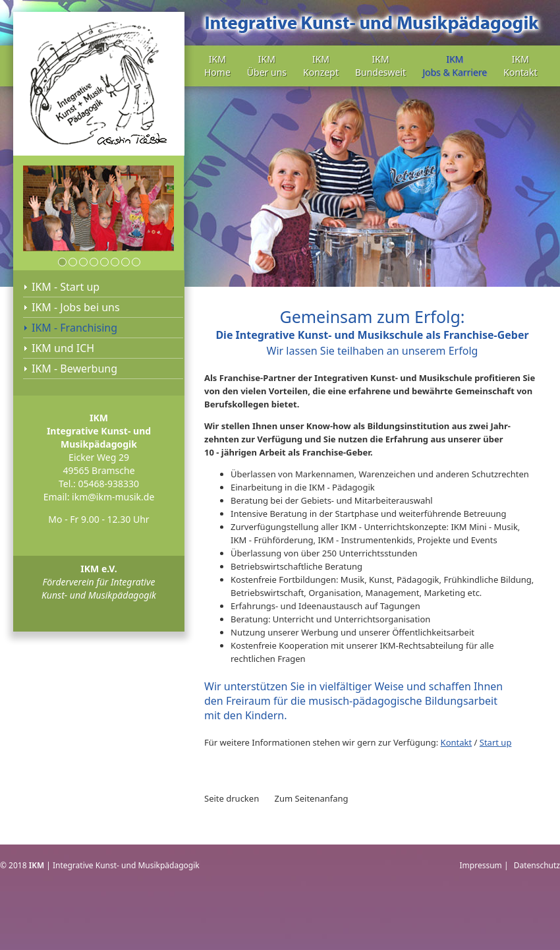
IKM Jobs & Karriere (455, 66)
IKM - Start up (66, 287)
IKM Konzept (321, 66)
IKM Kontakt (520, 66)
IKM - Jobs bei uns (76, 307)
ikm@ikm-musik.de (113, 497)
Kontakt (457, 742)
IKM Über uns (267, 66)
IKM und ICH (63, 348)
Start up (496, 742)
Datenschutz (537, 865)
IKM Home (217, 66)
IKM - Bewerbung (74, 369)
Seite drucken (232, 798)
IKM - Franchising (74, 328)
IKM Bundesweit (380, 66)
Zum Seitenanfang (312, 798)
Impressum (481, 865)
